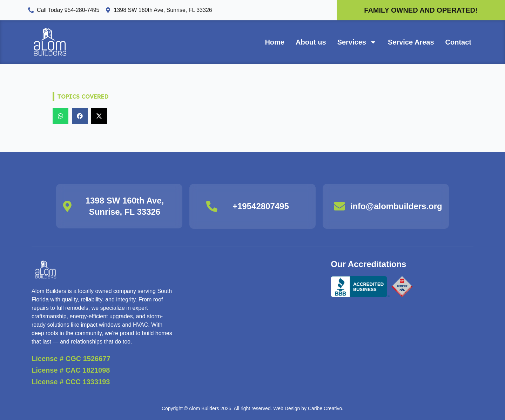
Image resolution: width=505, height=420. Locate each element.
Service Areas (411, 42)
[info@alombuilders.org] (339, 206)
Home (275, 42)
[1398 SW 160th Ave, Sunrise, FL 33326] (67, 206)
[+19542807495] (212, 206)
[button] (60, 116)
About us (311, 42)
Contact (458, 42)
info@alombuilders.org (396, 206)
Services (357, 42)
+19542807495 (261, 206)
